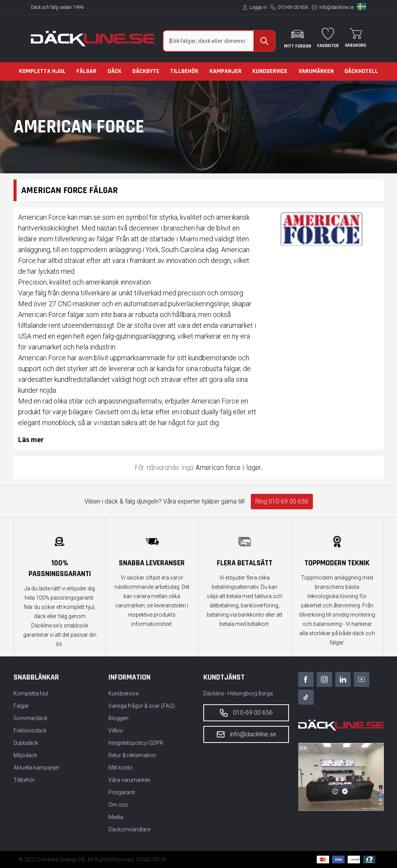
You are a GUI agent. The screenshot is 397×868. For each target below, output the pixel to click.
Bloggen (118, 718)
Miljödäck (25, 755)
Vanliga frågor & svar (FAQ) (142, 706)
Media (116, 817)
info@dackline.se (336, 7)
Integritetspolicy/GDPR (136, 743)
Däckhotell (361, 71)
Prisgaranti (122, 792)
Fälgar (86, 71)
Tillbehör (184, 71)
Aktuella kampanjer (36, 768)
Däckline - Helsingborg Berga (238, 693)
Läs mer (31, 440)
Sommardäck (30, 718)
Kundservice (270, 71)
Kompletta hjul (42, 71)
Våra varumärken (129, 780)
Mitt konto (121, 768)
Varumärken (316, 71)
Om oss (118, 805)
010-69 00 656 (293, 7)
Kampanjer (226, 71)
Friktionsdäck (30, 731)
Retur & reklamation (132, 755)
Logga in (258, 7)
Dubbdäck (26, 743)
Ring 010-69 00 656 (282, 501)
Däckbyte (146, 71)
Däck (115, 71)
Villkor (116, 731)
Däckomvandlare (129, 829)
